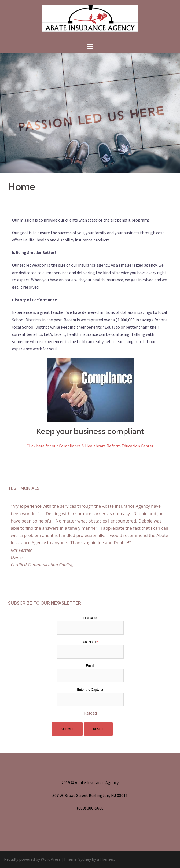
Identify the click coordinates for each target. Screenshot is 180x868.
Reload (90, 713)
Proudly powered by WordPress (32, 859)
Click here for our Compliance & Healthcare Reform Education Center (90, 446)
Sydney (85, 859)
